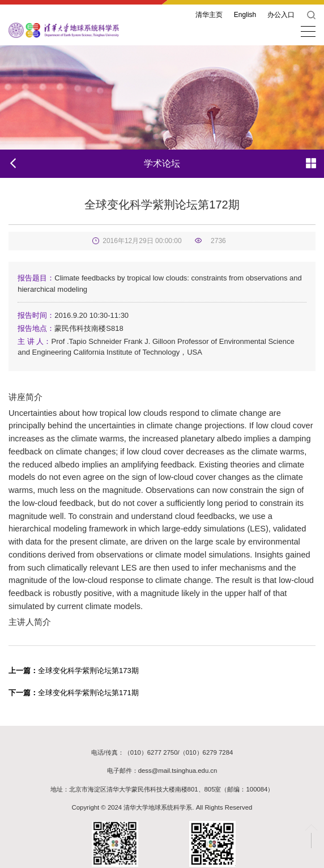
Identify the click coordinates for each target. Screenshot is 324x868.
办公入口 (281, 15)
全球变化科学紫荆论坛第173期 (74, 671)
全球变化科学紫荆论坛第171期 (74, 693)
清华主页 (209, 15)
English (245, 15)
